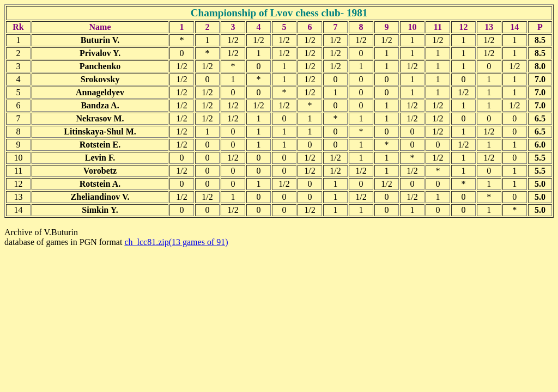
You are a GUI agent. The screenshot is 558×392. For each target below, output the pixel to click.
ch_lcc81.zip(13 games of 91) (176, 242)
